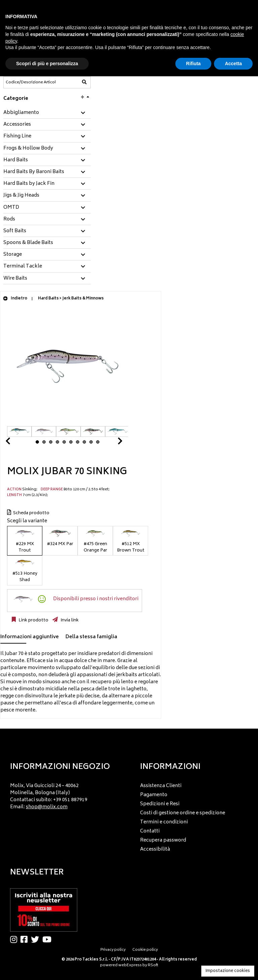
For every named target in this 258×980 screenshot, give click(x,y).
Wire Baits (15, 279)
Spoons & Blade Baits (28, 243)
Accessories (17, 125)
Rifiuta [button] (193, 64)
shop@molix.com (47, 807)
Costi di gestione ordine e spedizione (183, 813)
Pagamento (154, 795)
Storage (13, 255)
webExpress (130, 965)
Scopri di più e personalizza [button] (47, 64)
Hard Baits (16, 160)
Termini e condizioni (164, 822)
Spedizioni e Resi (160, 804)
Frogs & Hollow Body (28, 149)
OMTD (11, 208)
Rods (9, 219)
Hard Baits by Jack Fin (29, 184)
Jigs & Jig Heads (21, 196)
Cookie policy (145, 950)
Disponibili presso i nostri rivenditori (96, 599)
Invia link (69, 620)
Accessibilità (155, 849)
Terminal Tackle (23, 267)
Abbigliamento (21, 113)
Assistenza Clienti (161, 786)
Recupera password (163, 840)
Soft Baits (15, 231)
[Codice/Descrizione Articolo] (31, 82)
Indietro (15, 299)
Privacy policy (113, 950)
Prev (16, 443)
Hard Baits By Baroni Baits (34, 172)
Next (112, 443)
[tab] (47, 113)
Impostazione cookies (228, 971)
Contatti (150, 831)
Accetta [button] (233, 64)
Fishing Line (17, 136)
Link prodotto (33, 620)
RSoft (153, 965)
